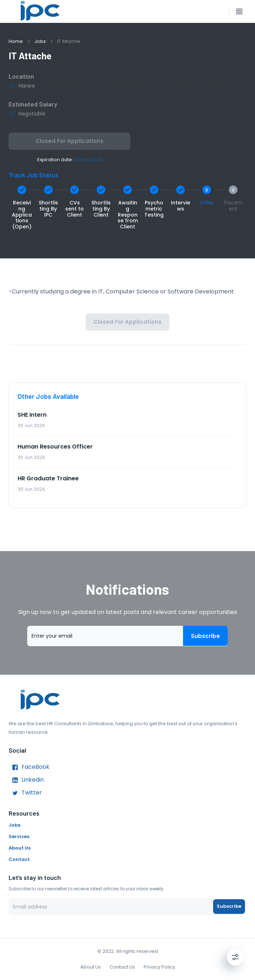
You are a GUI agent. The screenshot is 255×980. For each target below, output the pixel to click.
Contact (19, 859)
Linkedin (26, 780)
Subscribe (205, 636)
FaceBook (29, 767)
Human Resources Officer (55, 447)
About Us (20, 848)
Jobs (40, 41)
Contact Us (122, 967)
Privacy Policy (159, 967)
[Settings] (235, 957)
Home (16, 41)
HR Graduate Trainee (48, 478)
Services (19, 837)
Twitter (25, 793)
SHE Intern (32, 415)
